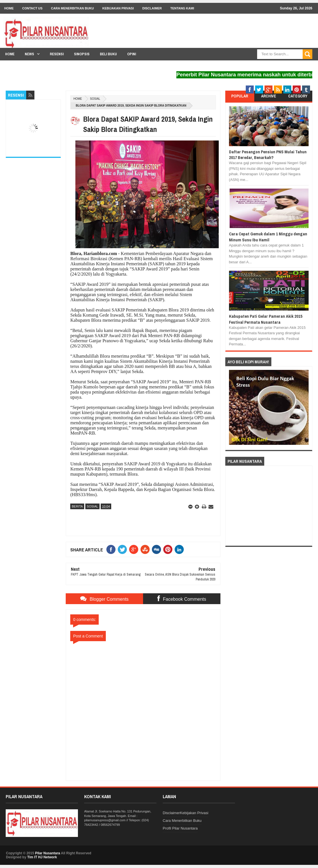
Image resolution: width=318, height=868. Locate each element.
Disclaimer (152, 8)
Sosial (95, 99)
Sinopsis (82, 54)
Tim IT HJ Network (42, 857)
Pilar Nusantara (48, 853)
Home (9, 8)
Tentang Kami (182, 8)
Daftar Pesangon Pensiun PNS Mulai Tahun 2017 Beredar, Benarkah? (268, 155)
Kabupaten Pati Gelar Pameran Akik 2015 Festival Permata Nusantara (266, 319)
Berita (77, 506)
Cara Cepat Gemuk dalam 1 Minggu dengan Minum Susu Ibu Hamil (268, 237)
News (29, 54)
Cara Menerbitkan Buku (72, 8)
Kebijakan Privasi (118, 8)
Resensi (57, 54)
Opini (132, 54)
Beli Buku (108, 54)
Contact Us (32, 8)
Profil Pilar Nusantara (180, 828)
